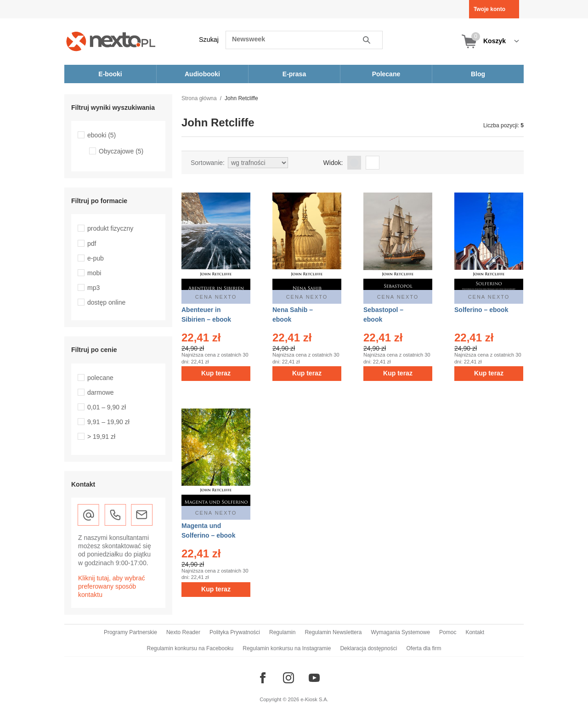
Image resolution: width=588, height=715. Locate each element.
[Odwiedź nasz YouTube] (314, 678)
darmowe (101, 392)
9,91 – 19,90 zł (108, 422)
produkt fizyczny (110, 228)
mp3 (93, 288)
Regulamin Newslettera (333, 632)
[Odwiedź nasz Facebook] (263, 678)
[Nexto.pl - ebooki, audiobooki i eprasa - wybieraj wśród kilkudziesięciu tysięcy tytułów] (111, 41)
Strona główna (199, 98)
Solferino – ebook (481, 310)
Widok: (333, 163)
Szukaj (209, 40)
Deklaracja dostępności (368, 648)
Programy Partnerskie (130, 632)
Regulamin (282, 632)
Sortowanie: (208, 163)
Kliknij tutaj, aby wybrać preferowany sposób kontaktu (112, 586)
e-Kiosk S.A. (314, 699)
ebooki (102, 135)
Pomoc (448, 632)
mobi (94, 273)
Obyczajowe (121, 151)
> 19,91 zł (101, 437)
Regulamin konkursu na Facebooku (190, 648)
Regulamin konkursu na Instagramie (287, 648)
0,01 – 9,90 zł (107, 407)
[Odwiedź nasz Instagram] (288, 678)
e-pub (96, 258)
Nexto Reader (183, 632)
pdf (92, 244)
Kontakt (475, 632)
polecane (100, 378)
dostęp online (106, 302)
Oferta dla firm (424, 648)
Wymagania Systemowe (400, 632)
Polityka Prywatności (235, 632)
